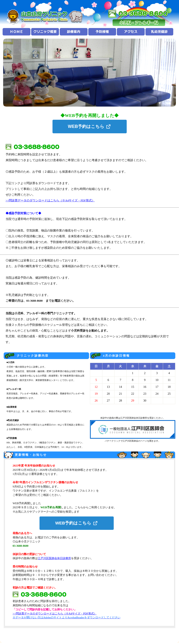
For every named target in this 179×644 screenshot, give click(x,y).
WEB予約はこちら (86, 126)
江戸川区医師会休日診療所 (54, 558)
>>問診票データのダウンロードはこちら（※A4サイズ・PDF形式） (50, 200)
